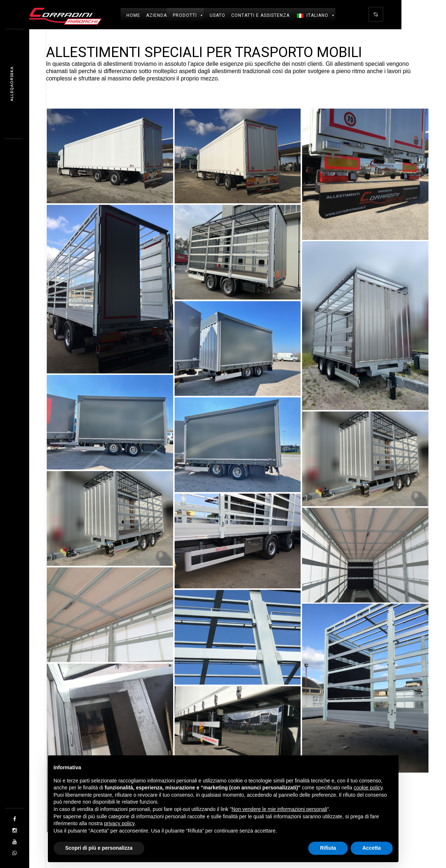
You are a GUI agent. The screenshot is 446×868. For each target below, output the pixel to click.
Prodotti (188, 15)
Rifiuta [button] (328, 848)
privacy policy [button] (119, 823)
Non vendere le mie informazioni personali (279, 809)
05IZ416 (12, 84)
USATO (218, 15)
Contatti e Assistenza (260, 15)
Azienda (157, 15)
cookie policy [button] (368, 788)
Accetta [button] (372, 848)
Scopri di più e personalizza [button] (99, 848)
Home (133, 15)
